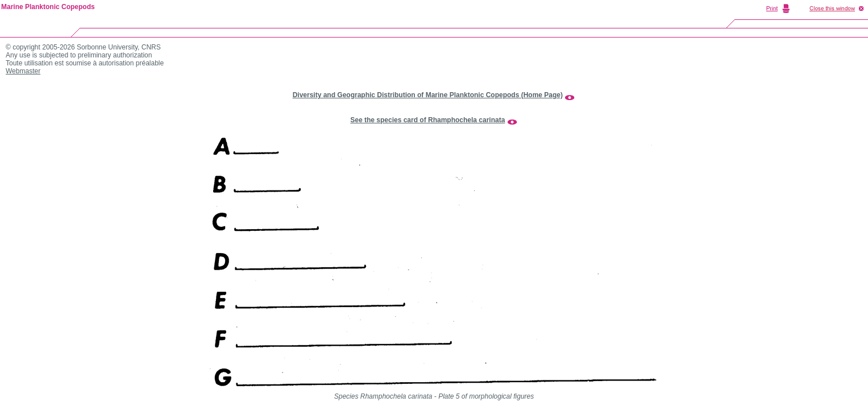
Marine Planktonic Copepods (48, 7)
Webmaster (23, 71)
